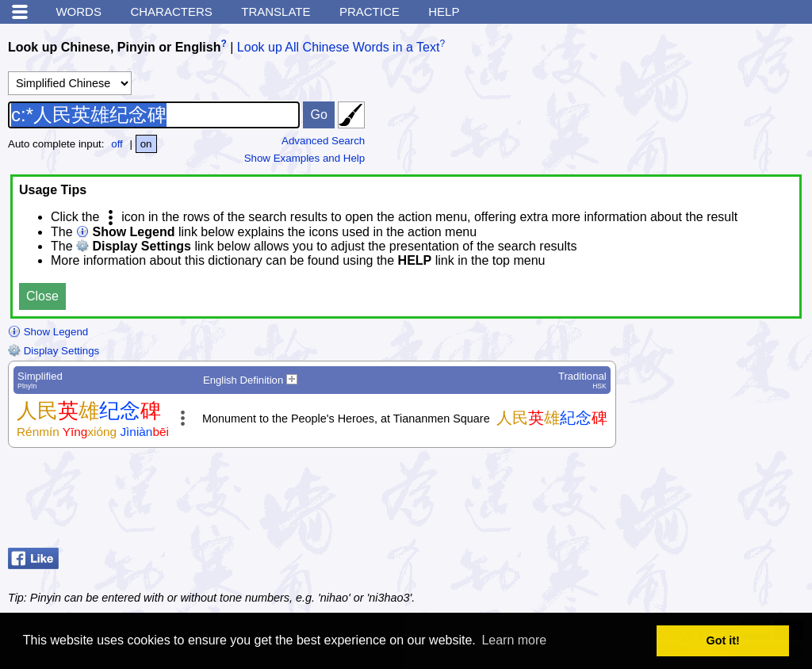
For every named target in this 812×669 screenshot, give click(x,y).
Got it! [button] (723, 640)
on (146, 144)
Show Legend (48, 332)
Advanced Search (323, 141)
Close (42, 296)
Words (79, 11)
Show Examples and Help (305, 158)
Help (444, 11)
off (117, 144)
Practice (370, 11)
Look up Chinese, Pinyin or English (114, 47)
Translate (276, 11)
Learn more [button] (514, 640)
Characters (171, 11)
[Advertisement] (677, 502)
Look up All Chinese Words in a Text (339, 47)
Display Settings (54, 351)
